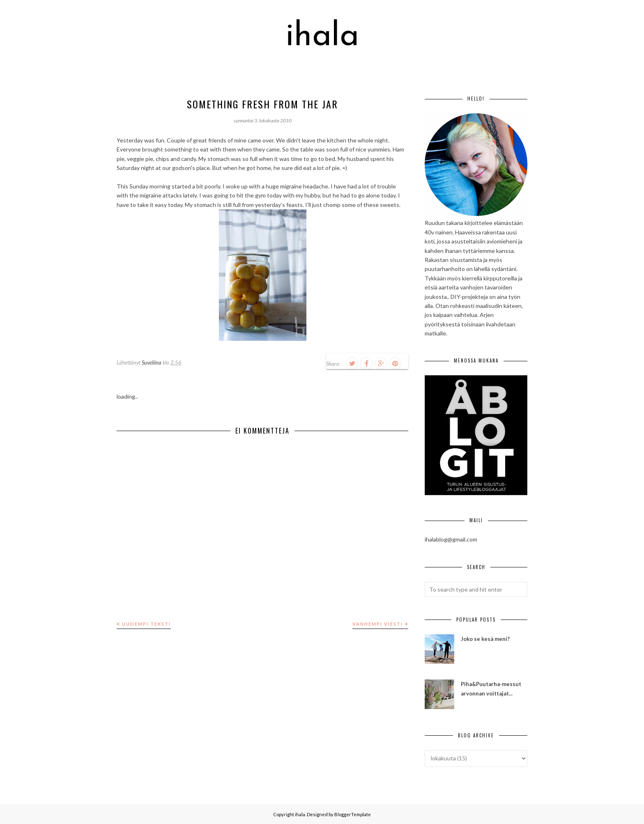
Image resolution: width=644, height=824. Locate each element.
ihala (322, 37)
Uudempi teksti (146, 624)
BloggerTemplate (353, 814)
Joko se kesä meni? (485, 639)
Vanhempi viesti (378, 624)
